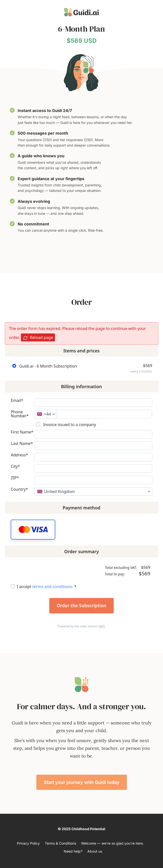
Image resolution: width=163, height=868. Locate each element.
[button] (33, 530)
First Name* (22, 432)
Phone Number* (20, 414)
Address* (19, 455)
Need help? (73, 851)
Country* (19, 490)
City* (15, 467)
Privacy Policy (28, 843)
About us (95, 851)
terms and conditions (52, 587)
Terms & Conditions (60, 843)
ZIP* (15, 478)
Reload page (38, 338)
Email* (17, 401)
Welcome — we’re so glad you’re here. (112, 843)
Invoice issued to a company (69, 425)
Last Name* (22, 444)
